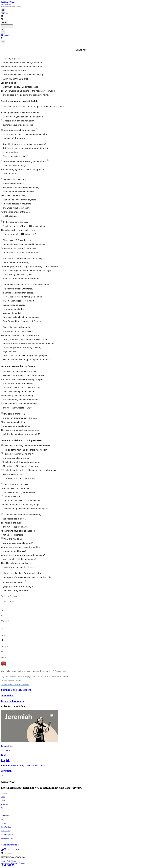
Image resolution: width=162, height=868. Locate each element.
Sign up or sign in (62, 671)
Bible (2, 5)
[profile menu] (4, 23)
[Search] (11, 7)
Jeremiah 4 (7, 26)
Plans (6, 5)
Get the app (4, 14)
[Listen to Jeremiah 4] (2, 39)
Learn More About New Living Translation (15, 685)
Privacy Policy (6, 861)
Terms (14, 861)
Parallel (5, 36)
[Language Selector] (81, 16)
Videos (9, 5)
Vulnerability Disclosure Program (13, 863)
